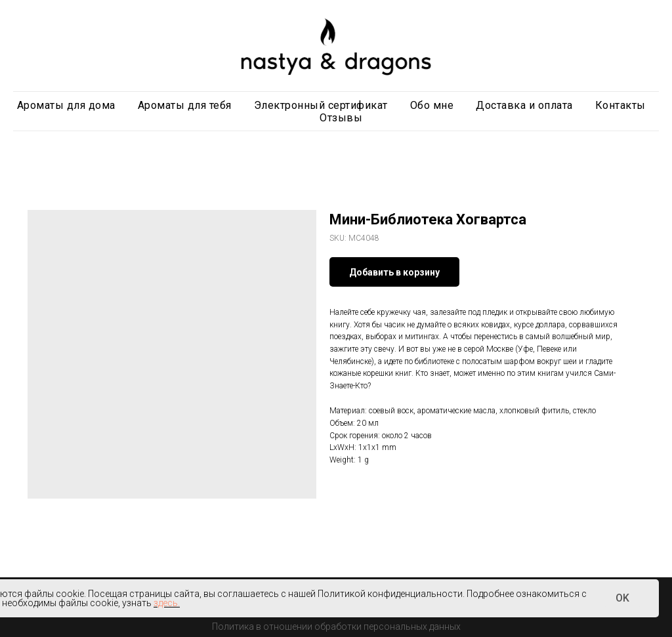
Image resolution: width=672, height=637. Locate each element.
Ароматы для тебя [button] (185, 105)
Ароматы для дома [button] (66, 105)
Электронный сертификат (321, 105)
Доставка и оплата (524, 105)
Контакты (620, 105)
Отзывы (341, 118)
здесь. (167, 603)
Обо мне (432, 105)
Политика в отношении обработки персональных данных (336, 627)
